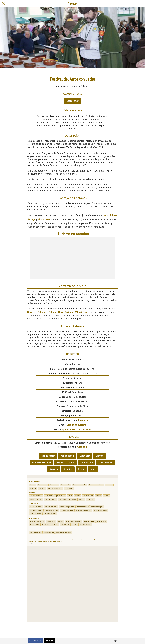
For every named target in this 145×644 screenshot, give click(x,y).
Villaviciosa (44, 219)
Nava (106, 215)
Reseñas (54, 469)
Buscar (81, 469)
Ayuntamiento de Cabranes (76, 429)
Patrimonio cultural (42, 463)
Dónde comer (48, 456)
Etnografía (85, 456)
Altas (93, 469)
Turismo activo (106, 463)
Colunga (53, 312)
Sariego (31, 219)
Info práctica (87, 463)
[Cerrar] (4, 4)
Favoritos (68, 469)
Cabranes (42, 312)
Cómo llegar (72, 101)
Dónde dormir (67, 456)
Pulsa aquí (82, 447)
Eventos (99, 456)
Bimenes (32, 312)
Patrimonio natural (66, 463)
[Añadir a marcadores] (115, 641)
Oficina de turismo (76, 425)
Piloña (114, 215)
